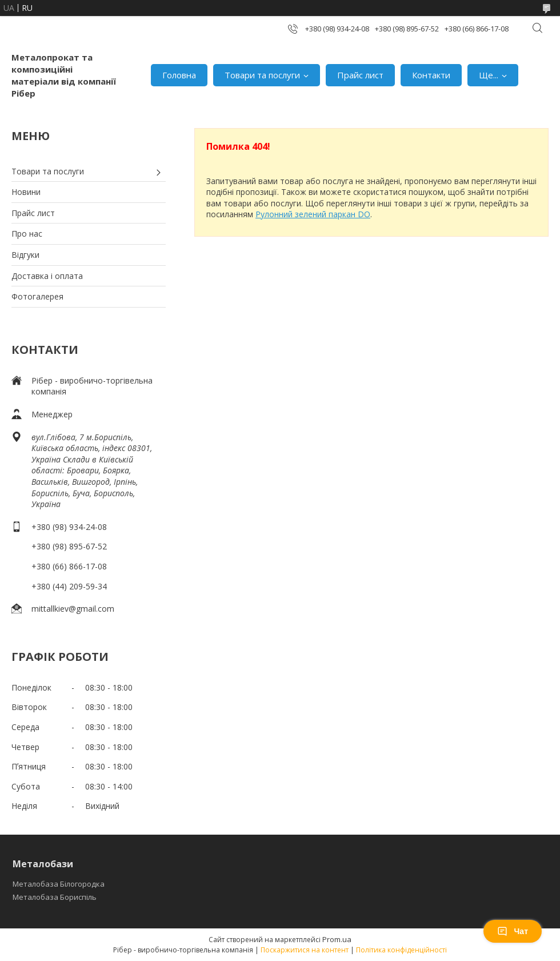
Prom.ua (337, 939)
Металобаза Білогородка (59, 884)
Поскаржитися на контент (305, 950)
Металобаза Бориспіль (55, 897)
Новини (26, 192)
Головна (179, 75)
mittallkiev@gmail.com (73, 609)
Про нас (27, 234)
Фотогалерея (37, 296)
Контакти (431, 75)
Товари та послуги (262, 75)
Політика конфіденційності (401, 950)
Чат (513, 931)
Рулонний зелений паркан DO (313, 214)
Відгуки (25, 255)
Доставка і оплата (47, 276)
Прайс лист (360, 75)
